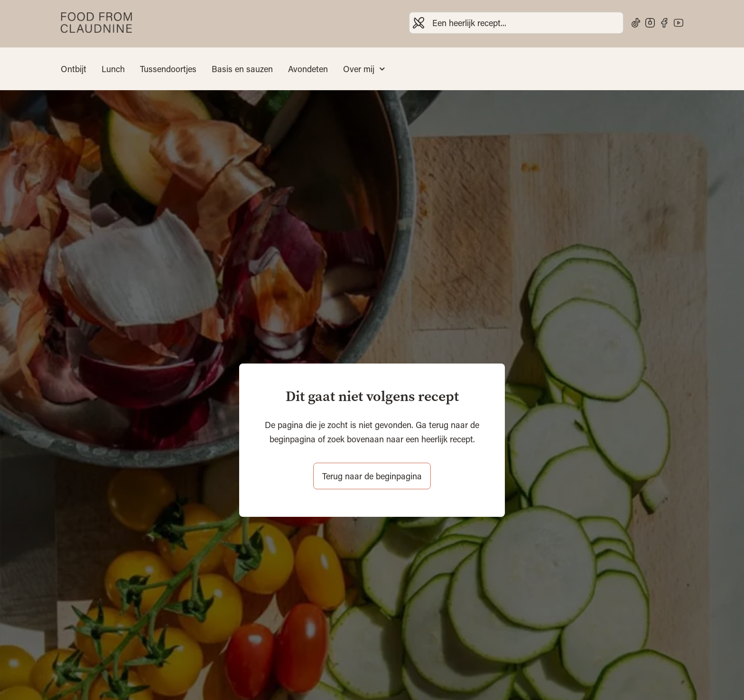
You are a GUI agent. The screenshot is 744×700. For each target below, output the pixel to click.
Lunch (113, 69)
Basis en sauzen (242, 69)
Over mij (364, 69)
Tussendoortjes (168, 69)
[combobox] (516, 23)
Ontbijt (74, 69)
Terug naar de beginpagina (372, 476)
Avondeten (308, 69)
